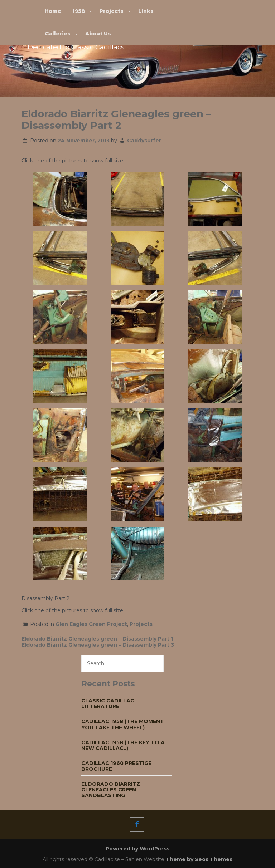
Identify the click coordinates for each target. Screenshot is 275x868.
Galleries (58, 34)
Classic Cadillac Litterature (108, 703)
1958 (79, 11)
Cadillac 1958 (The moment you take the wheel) (123, 724)
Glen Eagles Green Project (91, 624)
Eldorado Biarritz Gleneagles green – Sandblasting (111, 790)
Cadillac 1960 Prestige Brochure (116, 766)
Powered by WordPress (137, 849)
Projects (112, 11)
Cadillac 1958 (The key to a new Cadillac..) (123, 745)
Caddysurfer (144, 141)
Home (53, 11)
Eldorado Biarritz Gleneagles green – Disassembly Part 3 (98, 645)
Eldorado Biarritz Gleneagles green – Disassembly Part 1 (97, 639)
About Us (98, 34)
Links (146, 11)
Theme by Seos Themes (199, 859)
